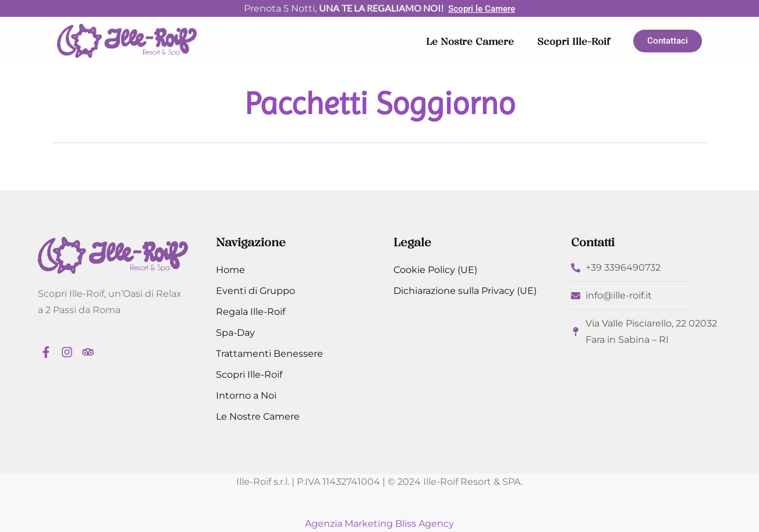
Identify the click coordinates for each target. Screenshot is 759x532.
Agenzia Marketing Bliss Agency (379, 524)
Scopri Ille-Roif (574, 41)
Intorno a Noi (246, 396)
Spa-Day (235, 333)
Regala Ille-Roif (251, 312)
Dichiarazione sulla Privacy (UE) (465, 291)
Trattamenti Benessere (269, 354)
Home (230, 270)
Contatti (593, 242)
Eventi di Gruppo (256, 291)
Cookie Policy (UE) (435, 270)
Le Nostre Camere (470, 41)
